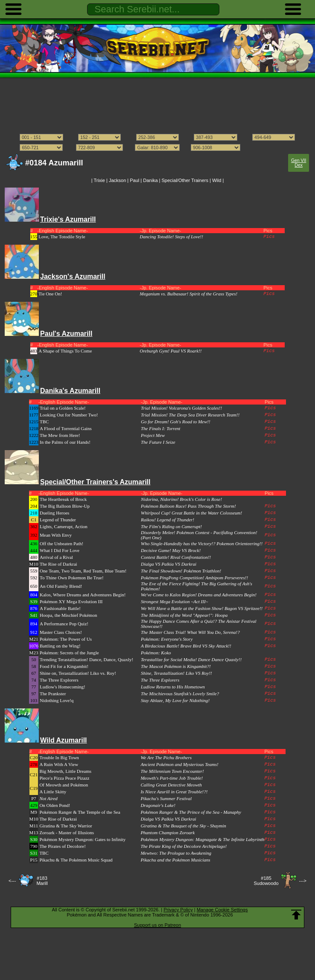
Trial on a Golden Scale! (63, 408)
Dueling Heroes (54, 513)
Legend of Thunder (58, 520)
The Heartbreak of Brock (63, 499)
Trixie (99, 180)
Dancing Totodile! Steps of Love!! (171, 237)
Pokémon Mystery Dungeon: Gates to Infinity (82, 839)
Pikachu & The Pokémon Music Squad (76, 860)
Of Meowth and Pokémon (64, 785)
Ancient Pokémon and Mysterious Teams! (179, 764)
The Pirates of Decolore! (62, 846)
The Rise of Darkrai (58, 564)
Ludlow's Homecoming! (63, 687)
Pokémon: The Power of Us (66, 639)
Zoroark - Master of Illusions (67, 833)
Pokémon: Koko (156, 653)
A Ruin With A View (59, 764)
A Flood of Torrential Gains (66, 428)
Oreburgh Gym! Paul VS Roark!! (171, 351)
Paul (134, 180)
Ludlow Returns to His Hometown (173, 687)
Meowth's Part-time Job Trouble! (172, 778)
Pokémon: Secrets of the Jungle (69, 653)
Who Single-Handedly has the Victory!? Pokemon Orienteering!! (202, 543)
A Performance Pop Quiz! (64, 624)
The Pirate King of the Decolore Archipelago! (184, 846)
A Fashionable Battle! (60, 608)
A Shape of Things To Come (65, 351)
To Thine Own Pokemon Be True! (72, 578)
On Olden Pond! (55, 805)
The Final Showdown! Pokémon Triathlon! (181, 571)
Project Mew (153, 435)
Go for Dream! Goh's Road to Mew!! (176, 422)
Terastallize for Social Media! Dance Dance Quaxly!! (191, 659)
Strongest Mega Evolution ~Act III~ (175, 601)
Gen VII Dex (299, 163)
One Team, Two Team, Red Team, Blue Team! (83, 571)
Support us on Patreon (157, 925)
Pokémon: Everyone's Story (167, 639)
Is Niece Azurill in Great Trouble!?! (174, 792)
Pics (269, 237)
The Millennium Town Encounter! (172, 771)
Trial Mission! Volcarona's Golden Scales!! (181, 408)
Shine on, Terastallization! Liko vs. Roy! (78, 673)
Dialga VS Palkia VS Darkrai (169, 564)
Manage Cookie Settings (222, 910)
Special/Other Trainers (185, 180)
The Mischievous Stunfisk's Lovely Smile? (180, 694)
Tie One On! (50, 294)
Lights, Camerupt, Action (64, 526)
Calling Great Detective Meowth (171, 785)
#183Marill (42, 881)
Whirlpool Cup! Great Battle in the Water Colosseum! (191, 513)
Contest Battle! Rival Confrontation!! (176, 557)
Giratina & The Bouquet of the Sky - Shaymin (183, 826)
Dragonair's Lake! (158, 805)
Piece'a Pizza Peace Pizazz (64, 778)
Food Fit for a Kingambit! (64, 666)
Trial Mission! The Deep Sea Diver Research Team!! (190, 415)
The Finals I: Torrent (160, 428)
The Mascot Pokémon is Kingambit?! (176, 666)
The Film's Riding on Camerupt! (171, 526)
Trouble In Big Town (59, 757)
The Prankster (53, 694)
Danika (150, 180)
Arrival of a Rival (56, 557)
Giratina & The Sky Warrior (66, 826)
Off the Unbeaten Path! (61, 543)
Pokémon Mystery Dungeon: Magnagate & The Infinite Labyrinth (202, 839)
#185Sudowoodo (266, 881)
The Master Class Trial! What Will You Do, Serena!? (190, 632)
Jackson (117, 180)
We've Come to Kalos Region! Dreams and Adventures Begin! (199, 595)
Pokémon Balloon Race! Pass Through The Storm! (188, 506)
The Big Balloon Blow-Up (65, 506)
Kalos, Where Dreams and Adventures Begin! (83, 595)
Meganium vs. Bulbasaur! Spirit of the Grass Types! (188, 294)
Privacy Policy (178, 910)
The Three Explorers (59, 680)
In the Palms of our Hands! (65, 442)
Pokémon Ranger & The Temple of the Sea (80, 812)
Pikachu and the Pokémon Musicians (175, 860)
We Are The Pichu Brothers (166, 757)
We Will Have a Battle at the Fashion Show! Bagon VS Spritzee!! (202, 608)
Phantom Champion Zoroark (168, 833)
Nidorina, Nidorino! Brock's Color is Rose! (181, 499)
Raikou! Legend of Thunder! (168, 520)
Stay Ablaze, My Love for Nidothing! (175, 700)
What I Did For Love (60, 550)
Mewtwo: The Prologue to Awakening (176, 853)
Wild (217, 180)
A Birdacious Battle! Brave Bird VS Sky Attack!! (186, 646)
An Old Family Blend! (61, 586)
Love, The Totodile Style (62, 237)
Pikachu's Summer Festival (166, 798)
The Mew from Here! (60, 435)
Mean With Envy (56, 535)
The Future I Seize (158, 442)
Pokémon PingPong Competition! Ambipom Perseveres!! (194, 578)
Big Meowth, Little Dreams (65, 771)
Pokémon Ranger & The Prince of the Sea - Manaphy (191, 812)
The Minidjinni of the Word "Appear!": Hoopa (184, 615)
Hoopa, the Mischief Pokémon (68, 615)
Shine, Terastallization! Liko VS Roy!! (176, 673)
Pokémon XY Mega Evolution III (71, 601)
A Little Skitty (53, 792)
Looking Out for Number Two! (69, 415)
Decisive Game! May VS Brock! (171, 550)
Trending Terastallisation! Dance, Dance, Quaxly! (86, 659)
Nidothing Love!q (57, 700)
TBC (44, 422)
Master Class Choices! (61, 632)
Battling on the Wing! (60, 646)
